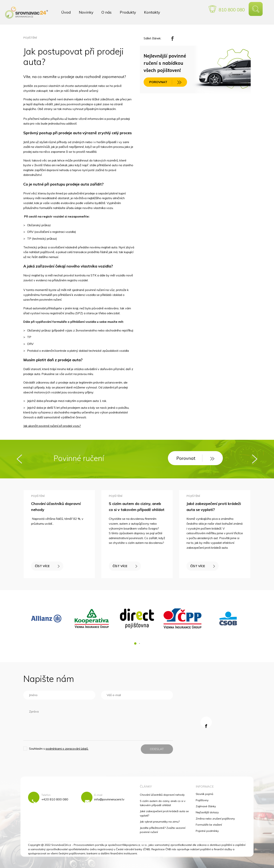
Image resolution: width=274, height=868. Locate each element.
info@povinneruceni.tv (109, 799)
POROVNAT (165, 82)
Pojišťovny (202, 800)
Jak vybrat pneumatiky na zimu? (160, 822)
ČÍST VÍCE (48, 565)
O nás (106, 12)
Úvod (66, 12)
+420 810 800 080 (55, 799)
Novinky (86, 12)
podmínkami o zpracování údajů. (67, 749)
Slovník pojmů (204, 794)
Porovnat (195, 458)
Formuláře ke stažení (209, 825)
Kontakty (152, 12)
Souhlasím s (59, 749)
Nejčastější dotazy (207, 812)
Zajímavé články (206, 806)
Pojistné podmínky (207, 831)
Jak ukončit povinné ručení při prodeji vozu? (52, 426)
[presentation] (19, 459)
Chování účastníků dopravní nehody (162, 795)
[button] (135, 643)
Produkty (128, 12)
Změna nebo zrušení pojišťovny (215, 819)
